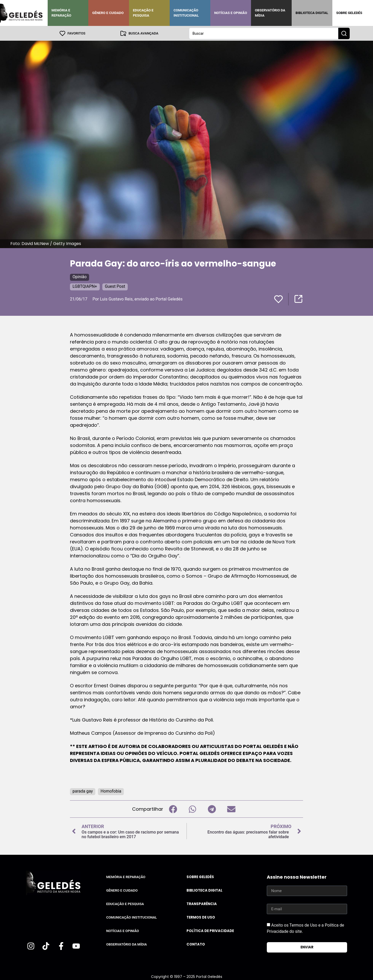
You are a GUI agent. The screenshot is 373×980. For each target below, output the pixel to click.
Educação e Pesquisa (143, 13)
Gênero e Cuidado (108, 13)
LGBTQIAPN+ (85, 286)
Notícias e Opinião (231, 13)
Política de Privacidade (210, 931)
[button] (173, 809)
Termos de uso (201, 917)
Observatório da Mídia (270, 13)
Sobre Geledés (349, 13)
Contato (196, 944)
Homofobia (111, 791)
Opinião (80, 276)
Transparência (202, 904)
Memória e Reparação (61, 13)
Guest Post (115, 286)
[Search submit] (344, 33)
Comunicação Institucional (186, 13)
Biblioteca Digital (312, 13)
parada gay (83, 791)
